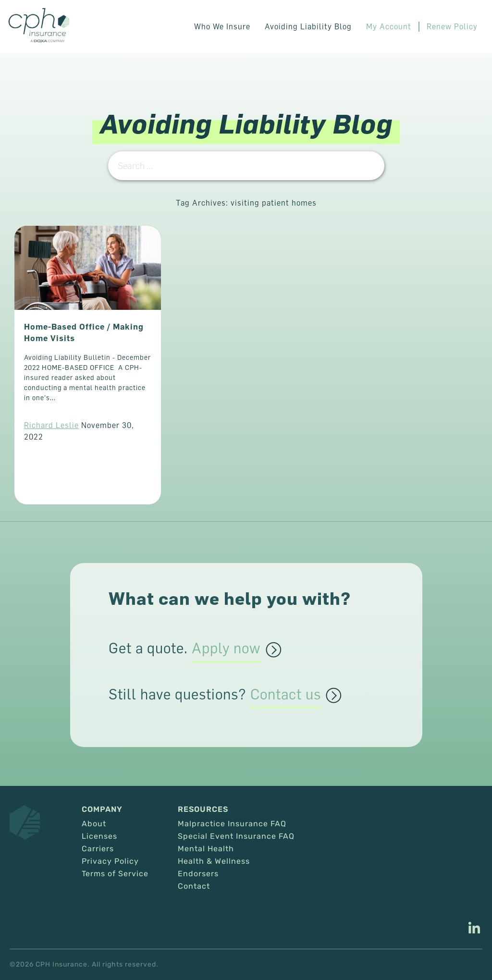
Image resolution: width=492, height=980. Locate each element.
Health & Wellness (214, 861)
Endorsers (198, 874)
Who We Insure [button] (222, 26)
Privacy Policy (110, 861)
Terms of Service (115, 874)
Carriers (98, 849)
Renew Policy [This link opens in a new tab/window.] (452, 26)
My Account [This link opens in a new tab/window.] (389, 26)
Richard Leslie (51, 425)
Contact (194, 886)
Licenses (99, 836)
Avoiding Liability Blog (308, 26)
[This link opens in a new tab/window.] (474, 929)
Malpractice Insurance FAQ (232, 824)
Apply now (226, 649)
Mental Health (206, 849)
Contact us (286, 695)
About (94, 824)
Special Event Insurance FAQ (236, 836)
